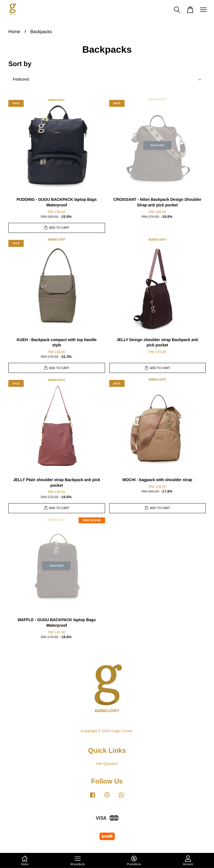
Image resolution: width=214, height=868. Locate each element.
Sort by (20, 64)
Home (14, 32)
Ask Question (107, 764)
